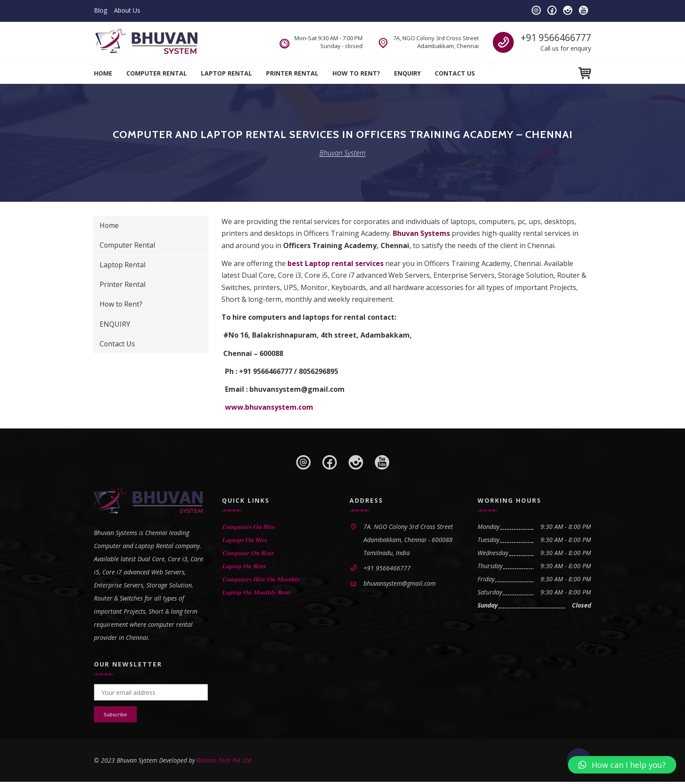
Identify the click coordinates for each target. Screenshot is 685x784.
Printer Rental (292, 73)
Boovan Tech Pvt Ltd (224, 762)
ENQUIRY (407, 73)
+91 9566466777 (556, 38)
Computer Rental (157, 73)
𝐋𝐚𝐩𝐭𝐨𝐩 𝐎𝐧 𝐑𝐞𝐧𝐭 (244, 566)
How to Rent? (356, 73)
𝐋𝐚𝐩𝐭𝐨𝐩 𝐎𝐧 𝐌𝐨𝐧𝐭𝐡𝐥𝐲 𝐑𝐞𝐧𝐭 (256, 592)
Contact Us (455, 73)
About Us (127, 10)
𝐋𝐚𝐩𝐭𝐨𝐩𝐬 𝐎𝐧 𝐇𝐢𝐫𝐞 (244, 540)
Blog (100, 10)
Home (103, 73)
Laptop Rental (227, 73)
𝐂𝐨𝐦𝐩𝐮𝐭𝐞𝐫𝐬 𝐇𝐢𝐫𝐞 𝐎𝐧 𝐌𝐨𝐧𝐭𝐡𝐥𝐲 (261, 579)
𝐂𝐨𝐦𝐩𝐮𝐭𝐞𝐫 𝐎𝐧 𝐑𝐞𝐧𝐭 (248, 553)
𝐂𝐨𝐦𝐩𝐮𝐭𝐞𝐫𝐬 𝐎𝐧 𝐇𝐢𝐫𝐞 (248, 527)
